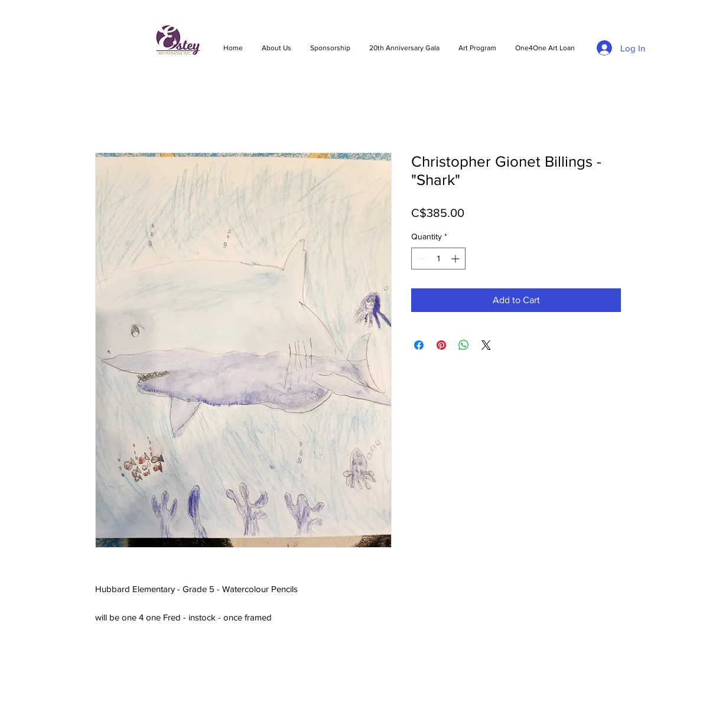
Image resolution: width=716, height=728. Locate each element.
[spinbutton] (438, 259)
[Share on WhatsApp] (464, 345)
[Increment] (456, 259)
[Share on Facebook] (419, 345)
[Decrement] (420, 259)
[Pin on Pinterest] (441, 345)
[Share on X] (486, 345)
